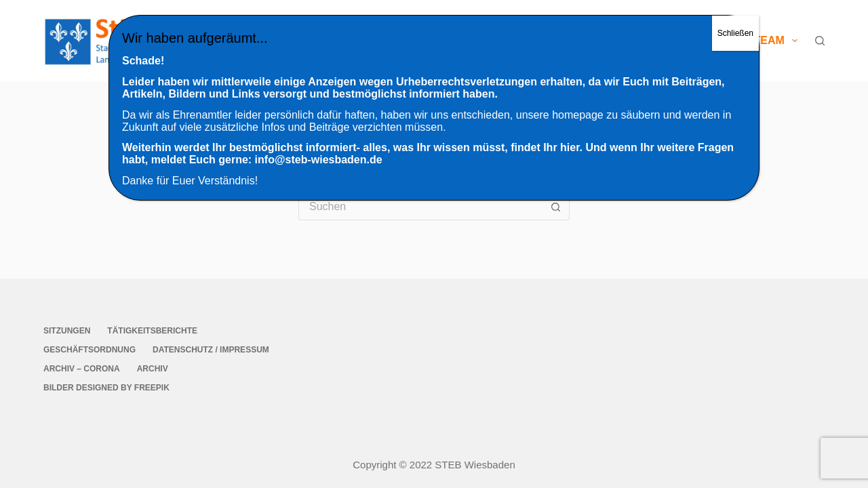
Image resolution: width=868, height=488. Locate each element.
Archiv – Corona (82, 369)
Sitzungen (67, 331)
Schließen (735, 33)
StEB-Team (761, 41)
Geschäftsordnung (90, 350)
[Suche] (820, 41)
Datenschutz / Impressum (211, 350)
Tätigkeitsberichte (152, 331)
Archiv (153, 369)
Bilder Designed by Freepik (106, 388)
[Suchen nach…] (420, 207)
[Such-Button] (556, 207)
